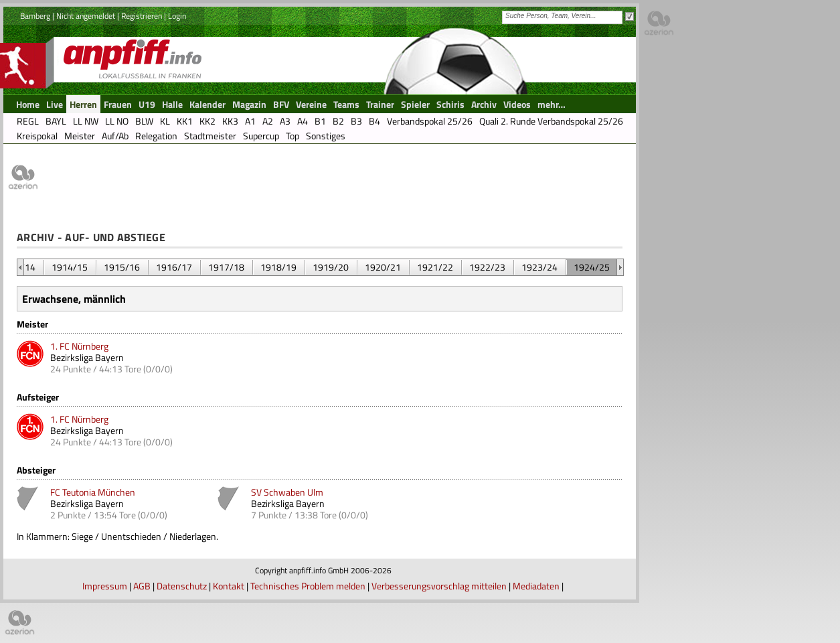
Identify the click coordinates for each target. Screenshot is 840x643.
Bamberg (35, 16)
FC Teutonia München (93, 492)
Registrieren (142, 16)
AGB (142, 586)
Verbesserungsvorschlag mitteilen (439, 586)
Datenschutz (182, 586)
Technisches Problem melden (308, 586)
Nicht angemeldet (86, 16)
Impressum (105, 586)
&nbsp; (20, 267)
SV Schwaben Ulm (287, 492)
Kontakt (229, 586)
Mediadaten (536, 586)
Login (177, 16)
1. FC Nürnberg (79, 346)
